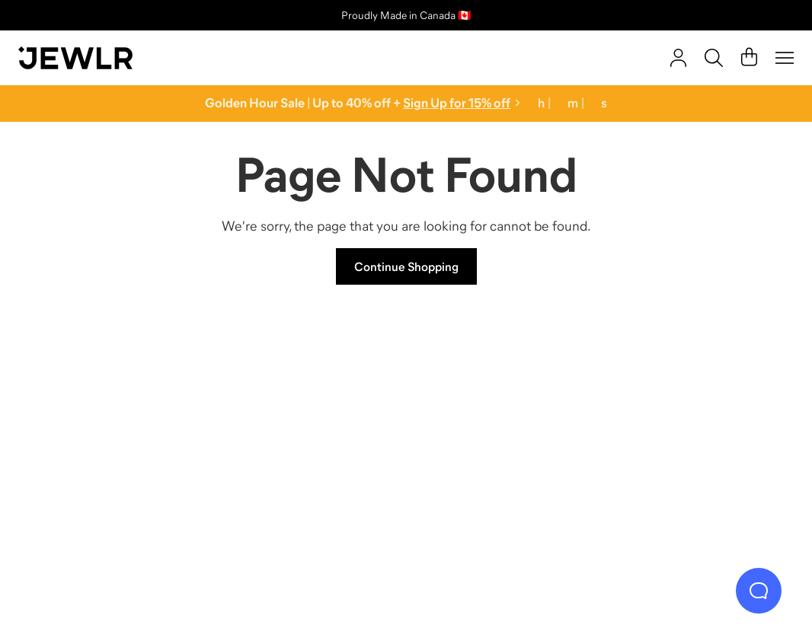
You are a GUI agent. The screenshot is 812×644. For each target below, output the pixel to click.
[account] (678, 58)
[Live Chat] (759, 591)
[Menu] (785, 58)
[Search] (714, 58)
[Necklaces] (310, 438)
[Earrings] (503, 438)
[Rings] (115, 438)
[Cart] (749, 58)
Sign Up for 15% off (457, 103)
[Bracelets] (697, 438)
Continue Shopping (406, 266)
